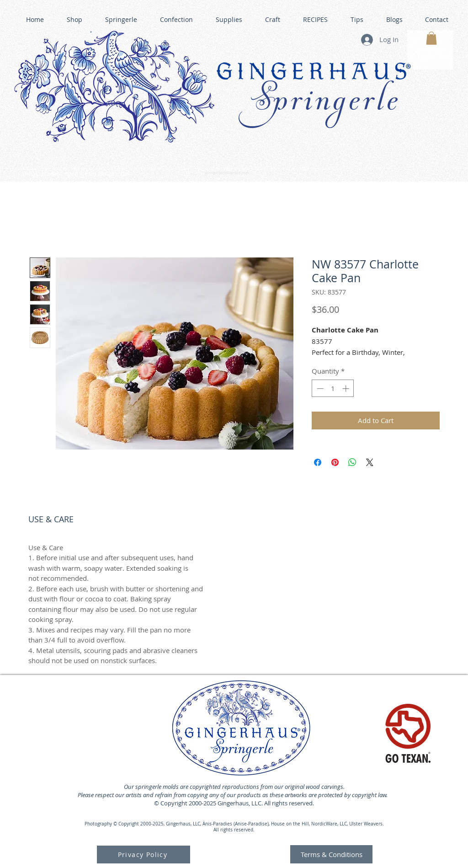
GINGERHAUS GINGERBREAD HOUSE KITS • (320, 169)
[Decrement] (319, 388)
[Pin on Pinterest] (335, 462)
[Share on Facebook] (318, 462)
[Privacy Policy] (144, 855)
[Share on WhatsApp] (352, 462)
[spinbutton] (333, 388)
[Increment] (347, 388)
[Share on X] (370, 462)
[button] (431, 38)
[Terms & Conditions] (331, 854)
